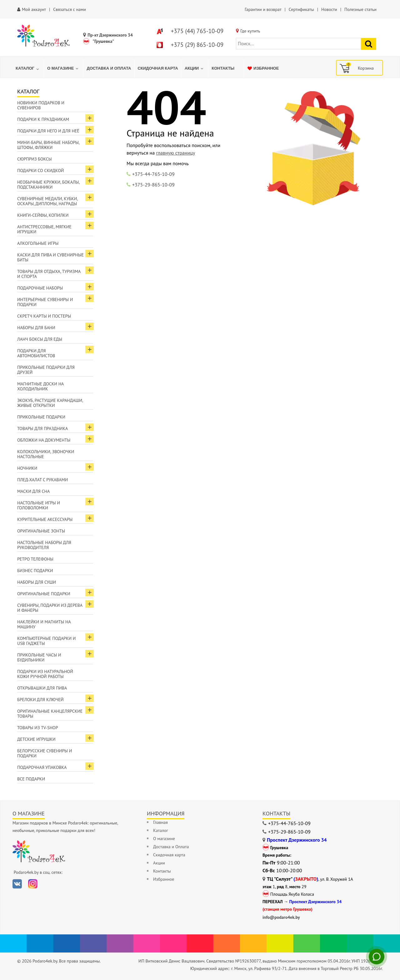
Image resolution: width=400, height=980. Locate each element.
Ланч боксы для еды (40, 339)
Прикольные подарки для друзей (46, 370)
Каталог (161, 830)
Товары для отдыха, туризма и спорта (49, 274)
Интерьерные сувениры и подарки (45, 302)
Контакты (162, 871)
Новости (329, 9)
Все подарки (31, 779)
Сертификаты (301, 9)
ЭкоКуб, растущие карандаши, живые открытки (50, 403)
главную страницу (175, 153)
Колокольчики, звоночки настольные (46, 454)
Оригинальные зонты (41, 531)
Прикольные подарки (41, 417)
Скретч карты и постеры (44, 316)
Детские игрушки (36, 739)
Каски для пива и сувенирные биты (50, 257)
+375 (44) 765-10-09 (197, 31)
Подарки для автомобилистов (36, 353)
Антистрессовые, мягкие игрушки (44, 229)
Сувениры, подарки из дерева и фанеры (50, 608)
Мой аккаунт (34, 9)
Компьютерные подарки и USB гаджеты (46, 641)
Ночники (27, 468)
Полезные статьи (360, 9)
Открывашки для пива (42, 688)
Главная (160, 822)
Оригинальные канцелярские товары (50, 714)
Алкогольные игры (38, 243)
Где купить (250, 31)
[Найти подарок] (369, 44)
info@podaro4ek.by (281, 917)
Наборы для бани (36, 328)
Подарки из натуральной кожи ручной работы (45, 674)
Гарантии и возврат (263, 9)
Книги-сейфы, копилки (43, 215)
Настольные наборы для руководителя (44, 545)
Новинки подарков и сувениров (41, 105)
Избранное (164, 879)
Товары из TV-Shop (37, 728)
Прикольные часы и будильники (39, 657)
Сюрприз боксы (35, 159)
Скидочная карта (169, 855)
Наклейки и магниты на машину (44, 624)
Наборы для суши (37, 582)
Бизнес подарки (35, 571)
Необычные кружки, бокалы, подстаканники (48, 185)
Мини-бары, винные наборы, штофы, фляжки (48, 145)
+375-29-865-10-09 (153, 185)
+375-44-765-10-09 (153, 174)
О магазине (164, 839)
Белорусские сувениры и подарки (45, 753)
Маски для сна (33, 491)
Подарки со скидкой (40, 171)
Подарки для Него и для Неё (48, 131)
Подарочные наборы (40, 288)
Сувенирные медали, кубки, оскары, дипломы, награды (48, 201)
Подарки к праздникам (43, 119)
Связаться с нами (70, 9)
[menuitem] (28, 68)
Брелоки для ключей (40, 700)
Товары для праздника (42, 428)
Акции (159, 863)
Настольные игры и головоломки (39, 505)
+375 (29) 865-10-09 (197, 45)
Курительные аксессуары (45, 519)
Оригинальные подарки (44, 594)
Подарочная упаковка (42, 767)
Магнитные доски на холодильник (40, 386)
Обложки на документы (44, 440)
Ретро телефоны (35, 559)
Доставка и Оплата (171, 847)
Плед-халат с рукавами (42, 480)
